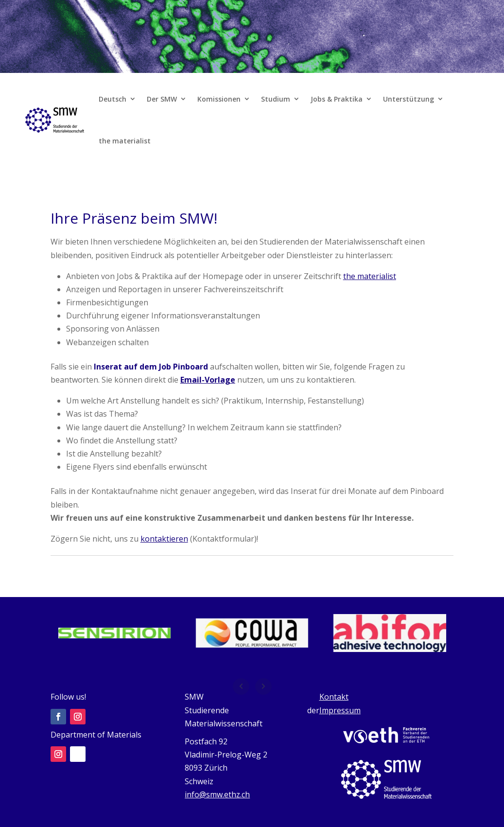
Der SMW (162, 99)
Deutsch (113, 99)
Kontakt (334, 697)
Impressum (340, 710)
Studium (276, 99)
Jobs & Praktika (337, 99)
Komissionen (219, 99)
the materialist (125, 141)
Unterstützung (408, 99)
